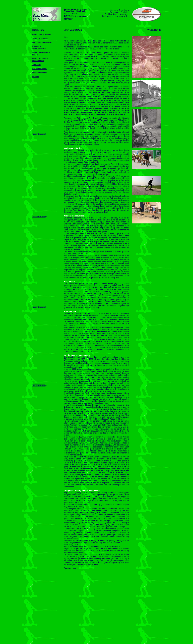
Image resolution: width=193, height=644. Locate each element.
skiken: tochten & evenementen (40, 60)
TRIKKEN (37, 65)
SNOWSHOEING (40, 69)
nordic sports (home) (42, 34)
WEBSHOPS (154, 30)
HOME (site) (39, 30)
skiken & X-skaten (40, 38)
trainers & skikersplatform (39, 47)
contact (36, 77)
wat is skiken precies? (42, 42)
